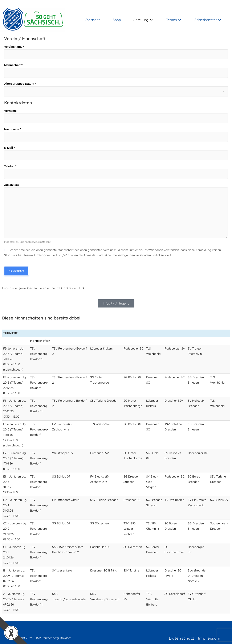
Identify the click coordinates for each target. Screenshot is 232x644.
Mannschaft (13, 65)
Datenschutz (182, 638)
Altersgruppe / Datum (20, 84)
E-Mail (10, 148)
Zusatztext (11, 185)
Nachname (13, 129)
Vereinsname (14, 47)
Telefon (10, 166)
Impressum (209, 638)
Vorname (11, 111)
